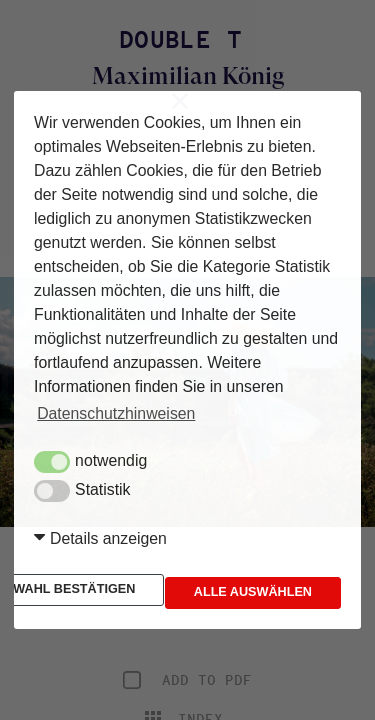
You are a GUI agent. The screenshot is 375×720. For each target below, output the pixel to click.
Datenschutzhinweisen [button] (116, 397)
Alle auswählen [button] (122, 609)
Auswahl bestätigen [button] (137, 570)
